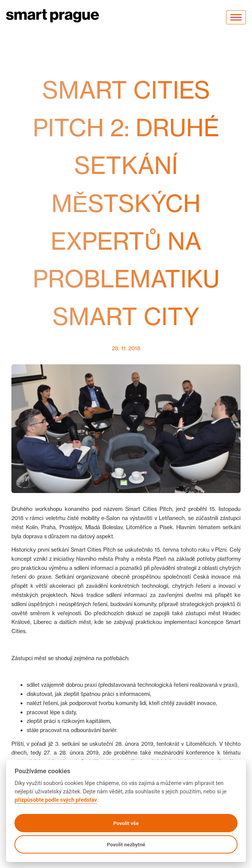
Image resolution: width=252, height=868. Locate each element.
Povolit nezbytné (126, 844)
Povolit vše (126, 823)
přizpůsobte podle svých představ (56, 800)
